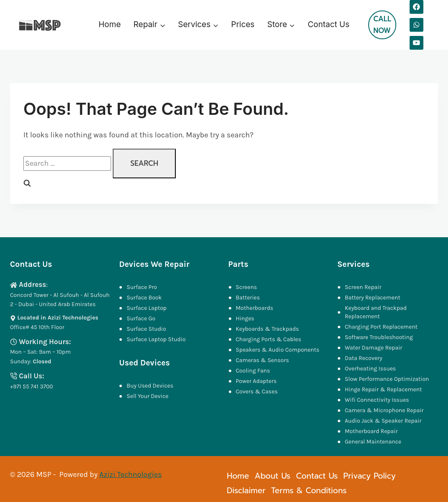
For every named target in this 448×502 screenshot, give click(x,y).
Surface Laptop (147, 308)
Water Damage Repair (374, 348)
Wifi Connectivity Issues (377, 400)
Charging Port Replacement (381, 327)
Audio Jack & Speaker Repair (384, 421)
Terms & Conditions (309, 491)
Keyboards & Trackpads (268, 329)
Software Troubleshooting (379, 337)
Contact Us (329, 24)
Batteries (248, 298)
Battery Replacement (373, 298)
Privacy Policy (369, 476)
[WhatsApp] (416, 25)
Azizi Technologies (130, 474)
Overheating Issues (370, 369)
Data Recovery (364, 358)
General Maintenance (373, 442)
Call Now (382, 24)
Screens (247, 287)
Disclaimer (246, 491)
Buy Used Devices (150, 386)
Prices (243, 24)
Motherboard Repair (371, 431)
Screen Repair (363, 287)
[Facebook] (416, 7)
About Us (273, 476)
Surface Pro (142, 287)
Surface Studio (146, 329)
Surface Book (144, 298)
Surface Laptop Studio (156, 339)
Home (110, 24)
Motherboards (255, 308)
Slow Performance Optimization (387, 379)
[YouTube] (416, 43)
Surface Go (141, 318)
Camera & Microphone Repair (385, 410)
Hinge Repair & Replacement (383, 389)
